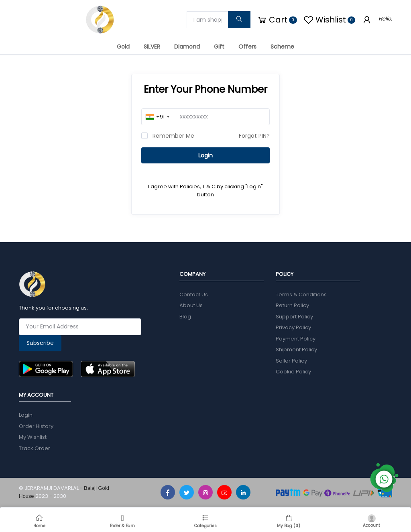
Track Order (35, 448)
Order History (36, 426)
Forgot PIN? (254, 136)
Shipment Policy (296, 350)
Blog (185, 317)
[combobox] (157, 117)
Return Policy (292, 305)
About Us (191, 305)
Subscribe (40, 343)
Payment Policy (296, 339)
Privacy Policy (293, 327)
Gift (219, 47)
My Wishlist (33, 437)
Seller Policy (291, 361)
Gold (123, 47)
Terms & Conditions (301, 295)
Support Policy (294, 317)
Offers (247, 47)
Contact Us (194, 295)
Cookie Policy (293, 372)
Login (205, 155)
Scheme (282, 47)
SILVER (152, 47)
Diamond (187, 47)
